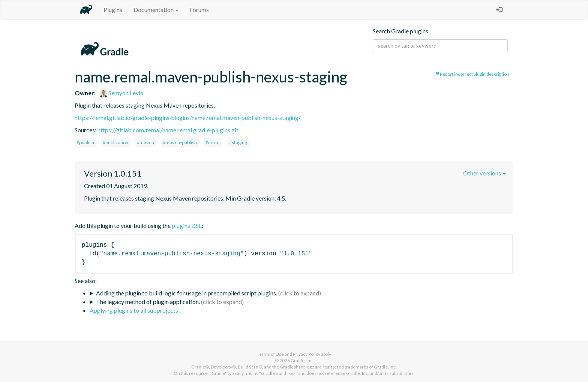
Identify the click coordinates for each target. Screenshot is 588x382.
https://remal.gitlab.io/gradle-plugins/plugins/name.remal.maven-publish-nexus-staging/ (188, 118)
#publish (85, 142)
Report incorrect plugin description (472, 74)
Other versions (484, 173)
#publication (115, 142)
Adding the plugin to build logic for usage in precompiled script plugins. (187, 293)
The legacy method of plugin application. (148, 302)
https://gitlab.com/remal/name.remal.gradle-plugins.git (168, 130)
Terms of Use (270, 354)
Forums (199, 10)
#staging (238, 142)
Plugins (113, 10)
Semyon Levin (121, 93)
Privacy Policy (307, 354)
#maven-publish (180, 142)
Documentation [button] (156, 10)
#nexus (213, 142)
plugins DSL (187, 225)
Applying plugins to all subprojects (134, 310)
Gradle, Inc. (302, 360)
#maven (145, 142)
